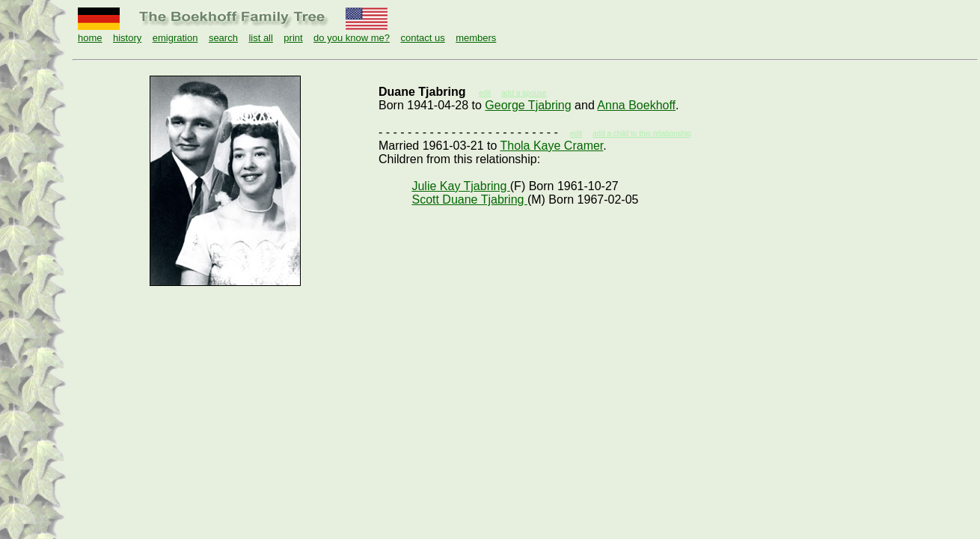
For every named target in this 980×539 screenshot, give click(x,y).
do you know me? (352, 38)
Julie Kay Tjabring (460, 186)
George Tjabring (528, 105)
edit (576, 134)
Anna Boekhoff (636, 105)
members (476, 38)
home (90, 38)
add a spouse (524, 93)
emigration (175, 38)
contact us (422, 38)
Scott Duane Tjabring (469, 200)
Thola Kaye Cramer (551, 146)
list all (261, 38)
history (127, 38)
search (223, 38)
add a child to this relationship (642, 134)
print (293, 38)
